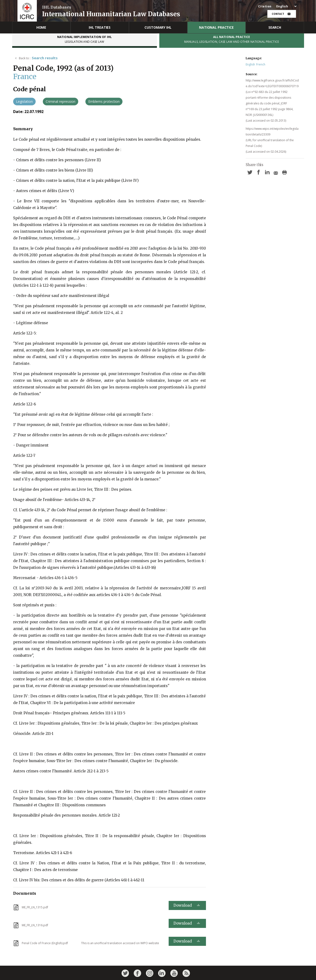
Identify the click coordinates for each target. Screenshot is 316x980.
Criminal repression (61, 101)
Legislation (24, 101)
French (261, 64)
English (250, 64)
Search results (45, 58)
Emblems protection (104, 101)
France (25, 76)
